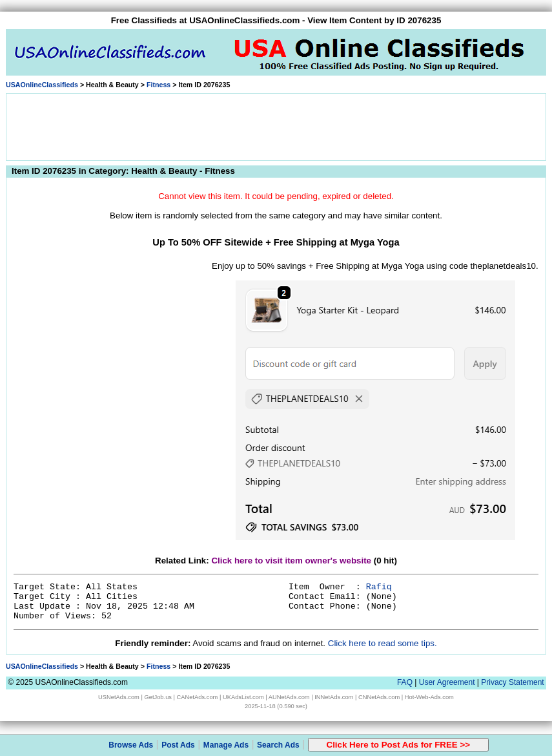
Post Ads (178, 745)
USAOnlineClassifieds (42, 85)
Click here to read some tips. (383, 643)
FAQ (405, 682)
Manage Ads (226, 745)
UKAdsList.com (243, 697)
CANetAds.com (198, 697)
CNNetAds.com (379, 697)
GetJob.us (158, 697)
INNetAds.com (334, 697)
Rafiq (379, 587)
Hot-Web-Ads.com (429, 697)
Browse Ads (131, 745)
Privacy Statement (512, 682)
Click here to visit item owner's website (291, 561)
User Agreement (447, 682)
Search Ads (278, 745)
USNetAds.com (119, 697)
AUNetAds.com (289, 697)
